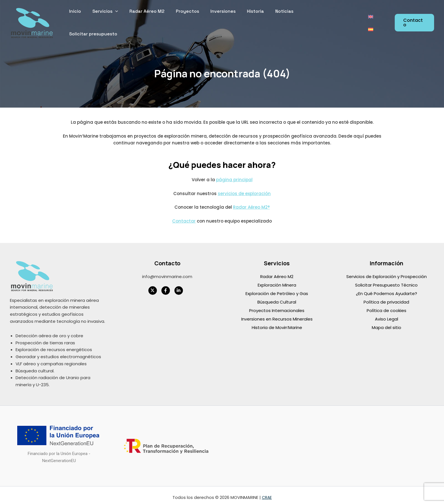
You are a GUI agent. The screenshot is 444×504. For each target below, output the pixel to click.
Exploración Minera (277, 280)
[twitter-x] (154, 285)
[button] (414, 20)
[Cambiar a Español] (381, 20)
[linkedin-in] (180, 285)
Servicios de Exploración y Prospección (387, 271)
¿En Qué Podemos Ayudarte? (387, 288)
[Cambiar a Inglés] (370, 20)
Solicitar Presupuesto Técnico (386, 280)
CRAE (267, 493)
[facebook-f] (167, 285)
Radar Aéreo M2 (277, 271)
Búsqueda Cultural (277, 297)
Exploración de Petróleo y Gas (277, 288)
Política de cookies (387, 305)
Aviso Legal (387, 314)
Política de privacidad (386, 297)
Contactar (184, 216)
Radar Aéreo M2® (251, 202)
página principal (234, 175)
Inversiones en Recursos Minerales (277, 314)
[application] (129, 20)
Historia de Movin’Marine (277, 322)
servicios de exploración (244, 188)
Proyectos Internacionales (277, 305)
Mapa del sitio (387, 322)
